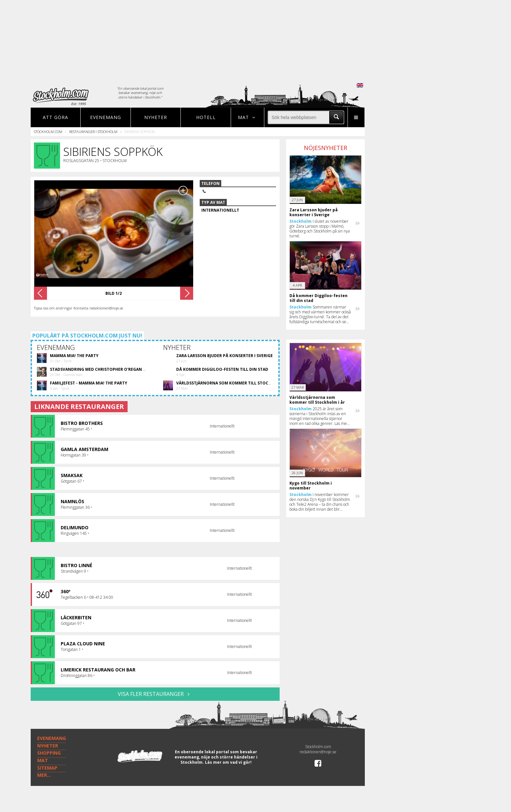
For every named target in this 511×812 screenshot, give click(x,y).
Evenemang (106, 117)
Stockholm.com (48, 132)
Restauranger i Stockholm (93, 132)
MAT (43, 760)
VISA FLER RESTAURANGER (155, 694)
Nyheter (156, 117)
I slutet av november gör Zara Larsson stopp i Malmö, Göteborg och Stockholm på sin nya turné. (320, 229)
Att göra (55, 117)
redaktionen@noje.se (318, 752)
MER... (44, 775)
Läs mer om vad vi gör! (228, 762)
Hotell (206, 117)
